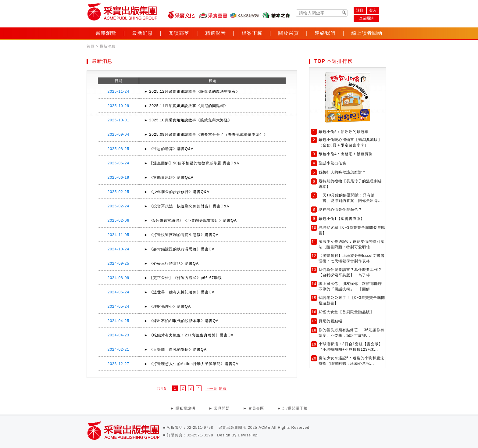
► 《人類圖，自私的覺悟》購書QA (175, 349)
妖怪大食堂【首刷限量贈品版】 (346, 312)
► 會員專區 (253, 408)
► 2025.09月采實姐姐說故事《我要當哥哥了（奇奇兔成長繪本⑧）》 (206, 134)
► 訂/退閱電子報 (293, 408)
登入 (373, 10)
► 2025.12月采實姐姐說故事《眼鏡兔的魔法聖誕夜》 (192, 91)
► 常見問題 (219, 408)
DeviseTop (248, 435)
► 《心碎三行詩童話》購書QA (171, 263)
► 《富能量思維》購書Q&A (169, 177)
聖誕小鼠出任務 (332, 163)
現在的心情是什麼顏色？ (340, 210)
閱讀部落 (179, 33)
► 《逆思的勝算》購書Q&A (169, 149)
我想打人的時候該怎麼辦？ (342, 172)
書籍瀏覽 (106, 33)
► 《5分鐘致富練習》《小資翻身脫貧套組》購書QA (190, 220)
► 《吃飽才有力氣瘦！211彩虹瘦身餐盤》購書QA (189, 335)
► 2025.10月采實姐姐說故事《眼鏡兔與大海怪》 (188, 120)
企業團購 (366, 18)
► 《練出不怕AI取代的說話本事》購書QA (181, 321)
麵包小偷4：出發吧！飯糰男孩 (346, 154)
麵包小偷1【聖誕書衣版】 (342, 219)
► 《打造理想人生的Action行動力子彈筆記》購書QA (191, 364)
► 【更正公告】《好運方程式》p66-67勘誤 (183, 278)
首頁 (91, 46)
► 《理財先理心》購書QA (167, 306)
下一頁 (211, 389)
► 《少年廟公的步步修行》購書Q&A (177, 192)
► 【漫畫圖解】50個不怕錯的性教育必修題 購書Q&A (191, 163)
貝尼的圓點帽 (330, 321)
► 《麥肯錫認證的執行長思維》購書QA (179, 249)
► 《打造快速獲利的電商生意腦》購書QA (181, 235)
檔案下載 (252, 33)
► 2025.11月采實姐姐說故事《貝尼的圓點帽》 (186, 106)
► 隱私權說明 (183, 408)
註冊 (360, 10)
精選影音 (216, 33)
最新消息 (142, 33)
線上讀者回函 (367, 33)
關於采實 (289, 33)
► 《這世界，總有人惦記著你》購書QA (179, 292)
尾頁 (223, 389)
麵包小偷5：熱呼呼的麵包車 (344, 132)
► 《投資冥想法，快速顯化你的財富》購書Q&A (187, 206)
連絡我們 (325, 33)
